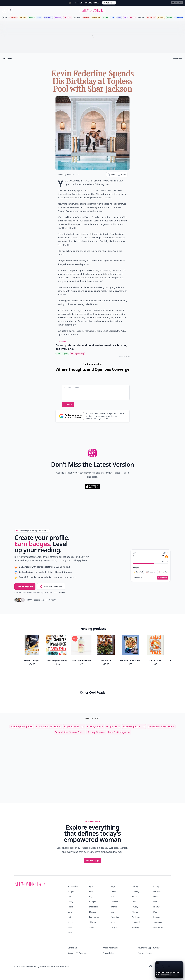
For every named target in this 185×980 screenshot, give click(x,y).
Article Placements (111, 948)
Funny (39, 17)
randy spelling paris (22, 727)
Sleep (113, 922)
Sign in (62, 592)
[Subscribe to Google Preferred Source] (71, 416)
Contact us (72, 948)
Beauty (156, 886)
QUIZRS (128, 357)
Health (132, 17)
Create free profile (25, 586)
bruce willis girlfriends (48, 727)
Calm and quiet (62, 354)
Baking (135, 886)
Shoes (70, 922)
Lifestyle (141, 17)
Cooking (77, 17)
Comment (68, 404)
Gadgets (93, 902)
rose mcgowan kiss (134, 727)
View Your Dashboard (51, 586)
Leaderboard (137, 578)
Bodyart (71, 891)
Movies (170, 17)
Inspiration (151, 17)
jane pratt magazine (119, 732)
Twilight (58, 17)
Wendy (63, 174)
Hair (155, 902)
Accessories (73, 886)
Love (70, 912)
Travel (5, 17)
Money (105, 17)
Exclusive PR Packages (77, 953)
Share (122, 175)
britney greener (96, 732)
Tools (70, 932)
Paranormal (94, 917)
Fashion (114, 897)
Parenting (179, 17)
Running (161, 17)
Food (156, 897)
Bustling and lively (78, 354)
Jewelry (86, 17)
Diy (125, 17)
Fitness (135, 897)
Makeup (13, 17)
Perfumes (68, 17)
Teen (112, 17)
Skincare (93, 922)
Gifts (134, 902)
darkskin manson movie (161, 727)
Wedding (23, 17)
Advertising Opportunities (149, 948)
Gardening (48, 17)
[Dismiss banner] (126, 413)
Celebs (113, 891)
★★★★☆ (178, 59)
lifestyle (8, 59)
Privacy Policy (108, 953)
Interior (114, 907)
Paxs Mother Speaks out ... (70, 732)
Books (92, 891)
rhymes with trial (74, 727)
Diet (70, 897)
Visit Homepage (92, 860)
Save (111, 175)
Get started (163, 578)
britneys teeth (95, 727)
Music (31, 17)
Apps (119, 17)
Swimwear (158, 922)
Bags (113, 886)
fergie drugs (113, 727)
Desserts (157, 891)
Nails (70, 917)
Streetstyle (96, 17)
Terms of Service (145, 953)
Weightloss (158, 927)
